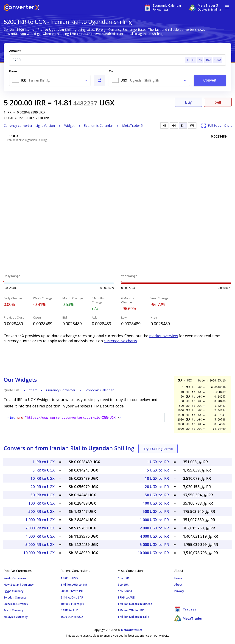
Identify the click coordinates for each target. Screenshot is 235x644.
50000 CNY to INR (72, 591)
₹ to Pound (125, 591)
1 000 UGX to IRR (154, 520)
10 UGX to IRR (157, 478)
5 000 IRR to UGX (40, 545)
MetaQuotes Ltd (132, 630)
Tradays (185, 609)
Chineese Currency (16, 604)
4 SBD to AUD (70, 610)
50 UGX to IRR (157, 495)
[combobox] (50, 80)
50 (200, 60)
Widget (70, 126)
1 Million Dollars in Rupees (135, 604)
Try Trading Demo (158, 449)
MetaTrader (188, 618)
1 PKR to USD (69, 578)
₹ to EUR (123, 585)
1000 (217, 60)
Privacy (179, 591)
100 (208, 60)
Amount (15, 51)
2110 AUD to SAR (72, 597)
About (179, 585)
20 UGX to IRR (157, 487)
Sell (218, 102)
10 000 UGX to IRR (153, 553)
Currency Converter (61, 390)
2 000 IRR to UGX (40, 528)
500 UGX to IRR (156, 511)
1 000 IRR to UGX (40, 520)
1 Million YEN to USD (131, 610)
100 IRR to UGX (42, 503)
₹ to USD (123, 578)
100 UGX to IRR (156, 503)
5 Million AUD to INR (74, 585)
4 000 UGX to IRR (154, 536)
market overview (164, 336)
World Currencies (15, 578)
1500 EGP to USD (72, 617)
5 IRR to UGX (44, 470)
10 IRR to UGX (43, 478)
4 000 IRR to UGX (40, 536)
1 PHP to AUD (126, 597)
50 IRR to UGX (43, 495)
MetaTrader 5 (132, 126)
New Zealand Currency (19, 585)
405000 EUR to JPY (73, 604)
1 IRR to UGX (44, 462)
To (111, 71)
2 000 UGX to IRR (154, 528)
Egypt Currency (14, 591)
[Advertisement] (117, 254)
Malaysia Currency (16, 617)
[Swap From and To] (100, 80)
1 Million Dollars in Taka (133, 617)
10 (193, 60)
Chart (33, 390)
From (13, 71)
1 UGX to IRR (158, 462)
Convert (210, 80)
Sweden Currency (15, 597)
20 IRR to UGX (43, 487)
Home (178, 578)
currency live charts (120, 341)
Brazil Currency (14, 610)
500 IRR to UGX (42, 511)
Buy (189, 102)
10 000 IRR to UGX (39, 553)
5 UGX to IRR (158, 470)
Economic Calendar (98, 126)
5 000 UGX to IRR (154, 545)
